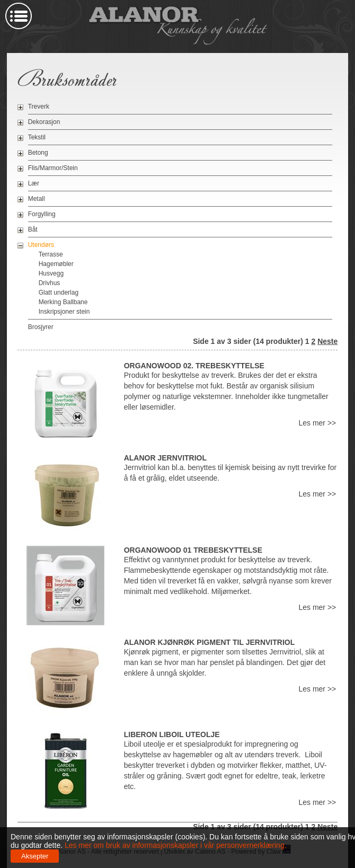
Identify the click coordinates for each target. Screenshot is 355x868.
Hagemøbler (56, 264)
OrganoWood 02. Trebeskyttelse (194, 366)
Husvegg (51, 273)
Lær (34, 183)
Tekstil (37, 137)
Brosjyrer (41, 327)
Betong (38, 153)
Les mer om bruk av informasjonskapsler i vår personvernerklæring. (175, 845)
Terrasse (51, 254)
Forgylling (42, 214)
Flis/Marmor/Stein (53, 168)
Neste (327, 341)
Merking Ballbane (63, 302)
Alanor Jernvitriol (165, 458)
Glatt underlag (59, 293)
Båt (33, 229)
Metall (37, 199)
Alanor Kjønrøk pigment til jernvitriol (210, 642)
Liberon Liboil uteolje (172, 734)
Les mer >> (317, 423)
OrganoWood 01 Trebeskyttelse (193, 550)
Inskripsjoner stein (64, 312)
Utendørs (41, 245)
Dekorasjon (44, 122)
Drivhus (50, 283)
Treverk (39, 107)
